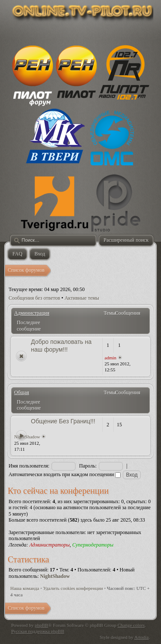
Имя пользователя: (29, 466)
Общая (22, 392)
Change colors (131, 625)
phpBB (41, 625)
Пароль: (88, 466)
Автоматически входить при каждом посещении (65, 474)
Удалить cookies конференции (73, 588)
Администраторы (49, 545)
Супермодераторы (93, 545)
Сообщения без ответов (34, 298)
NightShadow (27, 437)
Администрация (32, 313)
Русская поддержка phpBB (38, 631)
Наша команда (25, 588)
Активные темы (82, 298)
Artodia (142, 637)
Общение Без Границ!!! (63, 421)
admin (111, 358)
